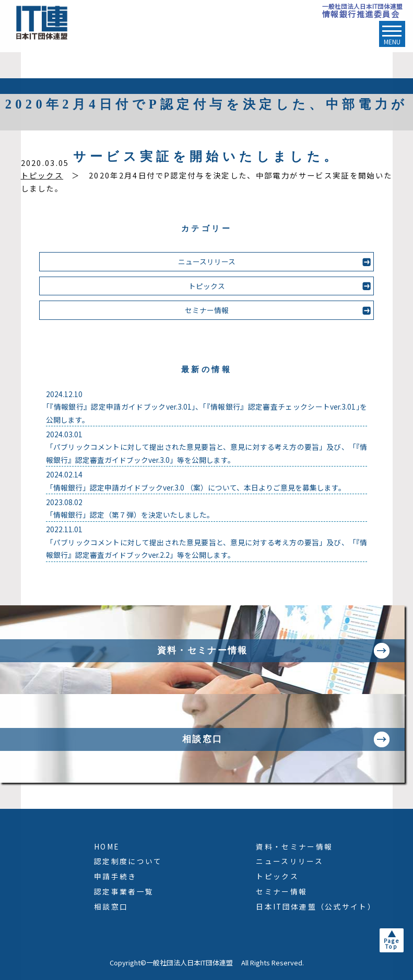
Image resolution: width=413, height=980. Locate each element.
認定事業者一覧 (124, 891)
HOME (107, 846)
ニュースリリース (207, 261)
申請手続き (115, 876)
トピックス (42, 175)
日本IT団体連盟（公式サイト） (316, 906)
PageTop (392, 943)
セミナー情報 (207, 310)
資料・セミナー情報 (294, 846)
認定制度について (128, 861)
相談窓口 (111, 906)
